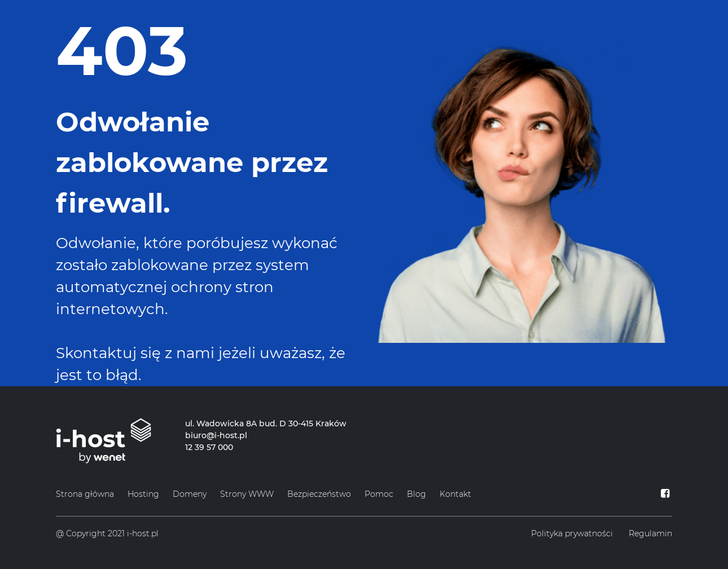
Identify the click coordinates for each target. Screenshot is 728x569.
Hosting (143, 494)
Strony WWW (247, 494)
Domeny (190, 494)
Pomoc (379, 494)
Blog (416, 494)
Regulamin (650, 533)
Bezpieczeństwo (319, 494)
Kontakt (455, 494)
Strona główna (85, 494)
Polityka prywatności (572, 533)
